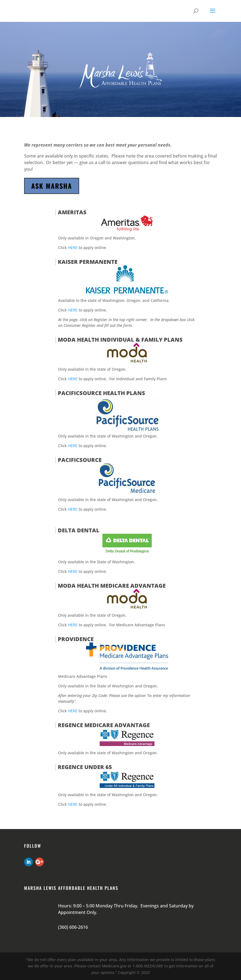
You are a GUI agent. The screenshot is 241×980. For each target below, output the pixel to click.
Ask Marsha (52, 186)
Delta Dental (79, 530)
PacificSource (80, 460)
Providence (76, 639)
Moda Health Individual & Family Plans (120, 340)
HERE (73, 248)
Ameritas (72, 212)
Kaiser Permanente (88, 262)
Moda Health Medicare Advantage (112, 586)
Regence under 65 (85, 767)
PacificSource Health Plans (101, 393)
